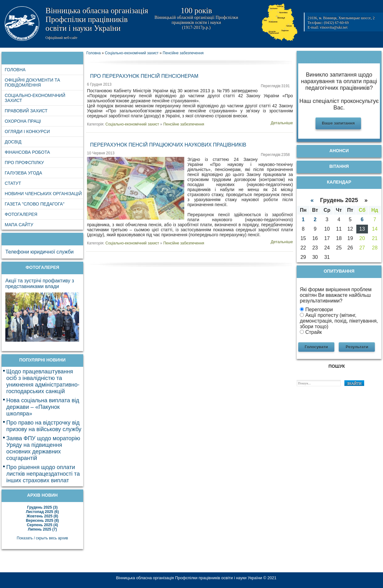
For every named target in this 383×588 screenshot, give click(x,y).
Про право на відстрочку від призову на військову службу (44, 426)
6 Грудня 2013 (99, 84)
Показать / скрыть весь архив (42, 538)
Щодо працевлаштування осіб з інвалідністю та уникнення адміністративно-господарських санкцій (43, 381)
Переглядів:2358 (275, 155)
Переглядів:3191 (275, 86)
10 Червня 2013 (101, 153)
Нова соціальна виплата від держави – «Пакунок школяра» (43, 407)
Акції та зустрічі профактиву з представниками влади (40, 283)
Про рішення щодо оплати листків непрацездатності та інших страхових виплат (43, 474)
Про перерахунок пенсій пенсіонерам (144, 76)
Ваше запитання (338, 123)
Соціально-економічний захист (132, 124)
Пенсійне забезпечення (184, 124)
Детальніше (282, 123)
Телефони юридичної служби (39, 252)
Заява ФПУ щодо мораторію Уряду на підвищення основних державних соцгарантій (43, 448)
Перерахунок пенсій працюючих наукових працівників (168, 145)
